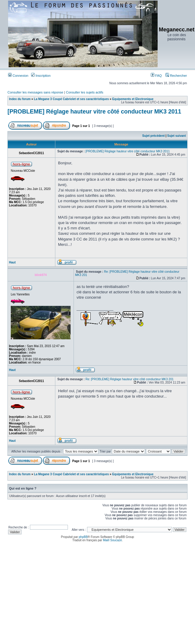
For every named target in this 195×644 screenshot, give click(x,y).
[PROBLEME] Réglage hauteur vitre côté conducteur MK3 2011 (94, 111)
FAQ (156, 76)
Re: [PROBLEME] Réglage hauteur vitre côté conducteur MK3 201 (130, 379)
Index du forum (20, 99)
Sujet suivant (176, 136)
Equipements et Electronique (133, 99)
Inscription (41, 76)
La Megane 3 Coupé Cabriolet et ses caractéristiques (71, 99)
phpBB (83, 537)
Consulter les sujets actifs (84, 92)
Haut (12, 262)
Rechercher (176, 76)
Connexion (18, 76)
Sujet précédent (154, 136)
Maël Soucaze (112, 540)
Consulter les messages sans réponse (35, 92)
